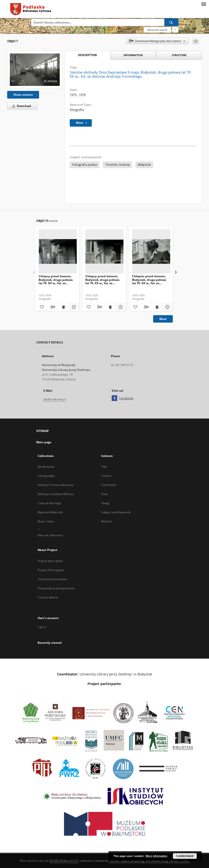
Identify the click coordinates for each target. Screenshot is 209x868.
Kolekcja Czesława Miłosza (56, 494)
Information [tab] (133, 55)
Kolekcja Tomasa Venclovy (55, 485)
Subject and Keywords (116, 512)
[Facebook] (114, 398)
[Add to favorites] (196, 41)
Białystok (144, 165)
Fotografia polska (85, 165)
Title (104, 467)
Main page (44, 442)
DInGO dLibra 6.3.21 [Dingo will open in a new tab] (64, 861)
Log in (42, 627)
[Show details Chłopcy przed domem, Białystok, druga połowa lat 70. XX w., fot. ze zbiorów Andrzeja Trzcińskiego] (73, 307)
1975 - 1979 (78, 95)
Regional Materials (50, 512)
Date (104, 494)
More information (157, 856)
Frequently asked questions (56, 588)
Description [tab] (87, 55)
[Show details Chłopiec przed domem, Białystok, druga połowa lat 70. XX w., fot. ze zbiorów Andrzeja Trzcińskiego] (167, 307)
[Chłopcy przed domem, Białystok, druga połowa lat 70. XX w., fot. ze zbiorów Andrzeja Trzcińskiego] (58, 251)
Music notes (46, 521)
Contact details (48, 597)
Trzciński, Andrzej (117, 165)
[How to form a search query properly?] (175, 30)
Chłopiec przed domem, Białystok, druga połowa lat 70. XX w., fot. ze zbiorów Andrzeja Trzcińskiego (149, 280)
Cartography (46, 476)
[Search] (171, 22)
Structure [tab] (179, 55)
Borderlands (46, 467)
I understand (185, 856)
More (163, 319)
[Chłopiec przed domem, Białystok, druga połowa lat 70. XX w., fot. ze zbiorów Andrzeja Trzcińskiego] (151, 251)
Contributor (109, 485)
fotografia (77, 110)
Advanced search (157, 30)
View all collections (50, 535)
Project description (50, 561)
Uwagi (105, 503)
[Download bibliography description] (52, 307)
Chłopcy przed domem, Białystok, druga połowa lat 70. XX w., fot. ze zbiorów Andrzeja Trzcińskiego (56, 280)
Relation (107, 521)
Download (21, 106)
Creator (106, 476)
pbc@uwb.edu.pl (55, 399)
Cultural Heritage (49, 503)
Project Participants (51, 570)
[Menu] (203, 4)
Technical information (52, 579)
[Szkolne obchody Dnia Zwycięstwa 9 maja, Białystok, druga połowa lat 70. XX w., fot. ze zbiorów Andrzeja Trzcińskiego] (35, 70)
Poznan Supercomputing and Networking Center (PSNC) (149, 861)
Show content (23, 95)
